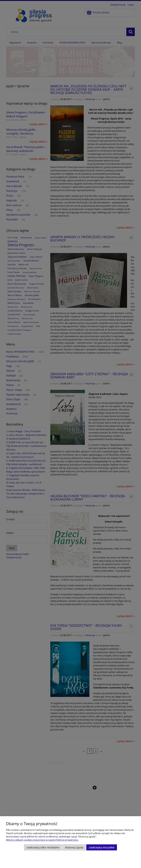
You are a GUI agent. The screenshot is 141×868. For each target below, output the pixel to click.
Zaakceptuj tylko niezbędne (43, 847)
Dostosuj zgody (74, 847)
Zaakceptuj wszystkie (102, 847)
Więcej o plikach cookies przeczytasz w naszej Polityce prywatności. (42, 840)
